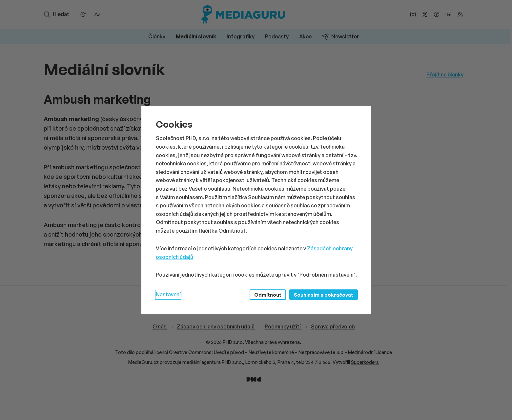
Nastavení (168, 294)
